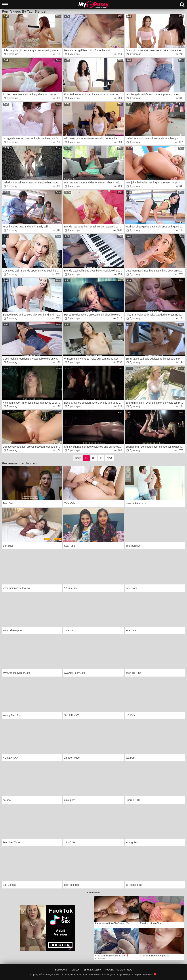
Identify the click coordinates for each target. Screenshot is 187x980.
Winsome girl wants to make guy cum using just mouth (94, 359)
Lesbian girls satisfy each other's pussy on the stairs (155, 94)
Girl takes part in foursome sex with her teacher (91, 138)
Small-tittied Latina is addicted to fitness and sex (153, 359)
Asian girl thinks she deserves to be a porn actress (154, 50)
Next (109, 458)
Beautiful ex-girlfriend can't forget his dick (87, 50)
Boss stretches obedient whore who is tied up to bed (94, 403)
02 (94, 458)
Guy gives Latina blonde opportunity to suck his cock (32, 271)
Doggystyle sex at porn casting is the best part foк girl (32, 138)
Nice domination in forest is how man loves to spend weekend (32, 403)
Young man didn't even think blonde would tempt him (155, 403)
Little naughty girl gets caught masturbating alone (31, 50)
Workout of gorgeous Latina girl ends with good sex (155, 227)
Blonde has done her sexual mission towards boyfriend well (94, 227)
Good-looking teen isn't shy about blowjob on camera (32, 359)
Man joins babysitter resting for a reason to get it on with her (155, 183)
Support (61, 970)
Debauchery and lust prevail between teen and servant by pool (32, 447)
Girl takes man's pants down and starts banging (153, 138)
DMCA (75, 970)
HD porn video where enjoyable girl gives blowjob (92, 315)
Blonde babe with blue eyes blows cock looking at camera (94, 271)
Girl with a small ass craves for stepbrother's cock (31, 183)
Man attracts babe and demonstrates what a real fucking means (94, 183)
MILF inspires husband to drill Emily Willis (26, 227)
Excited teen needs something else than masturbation (32, 94)
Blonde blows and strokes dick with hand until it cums (32, 315)
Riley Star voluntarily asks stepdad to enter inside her (155, 315)
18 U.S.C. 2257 (92, 970)
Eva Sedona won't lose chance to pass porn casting (93, 94)
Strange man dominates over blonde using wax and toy (155, 447)
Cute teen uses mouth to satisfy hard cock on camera (155, 271)
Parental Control (119, 970)
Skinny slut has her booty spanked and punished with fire (94, 447)
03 (101, 458)
